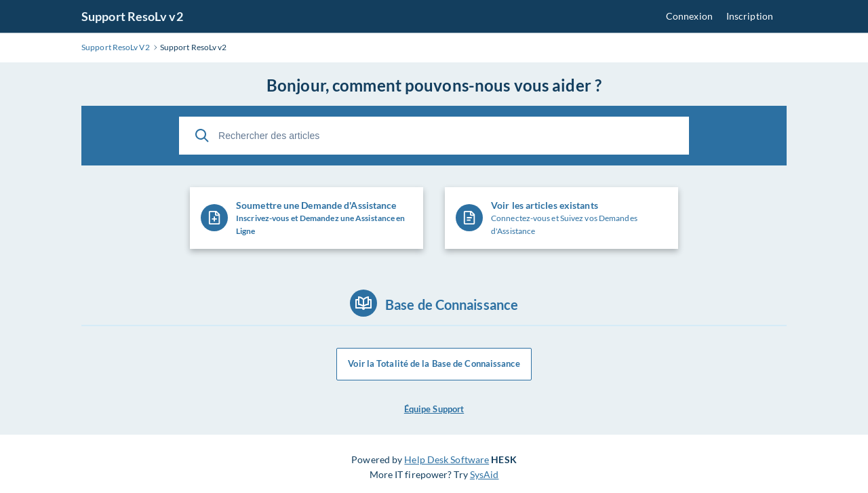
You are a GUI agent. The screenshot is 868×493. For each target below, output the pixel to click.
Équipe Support (434, 409)
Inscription (750, 16)
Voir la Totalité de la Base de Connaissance (434, 364)
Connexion (689, 16)
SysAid (485, 474)
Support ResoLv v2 (132, 16)
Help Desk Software (447, 459)
